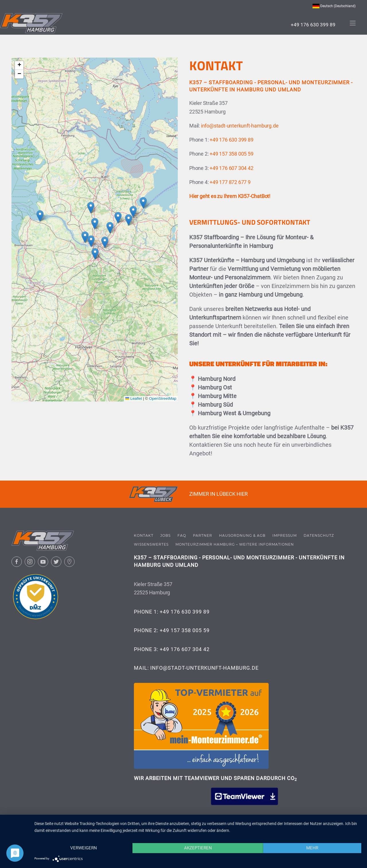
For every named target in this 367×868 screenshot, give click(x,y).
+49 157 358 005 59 (231, 154)
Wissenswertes (151, 543)
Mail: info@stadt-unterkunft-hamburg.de (196, 666)
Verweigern (84, 848)
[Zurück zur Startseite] (31, 23)
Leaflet (134, 398)
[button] (353, 23)
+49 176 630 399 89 (313, 25)
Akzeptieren (198, 848)
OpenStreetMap (163, 398)
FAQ (182, 534)
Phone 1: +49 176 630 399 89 (172, 610)
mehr (312, 848)
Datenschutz (319, 534)
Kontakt (144, 534)
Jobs (165, 534)
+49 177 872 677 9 (230, 182)
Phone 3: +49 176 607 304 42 (172, 647)
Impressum (285, 534)
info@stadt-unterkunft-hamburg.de (240, 126)
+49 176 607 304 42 (231, 168)
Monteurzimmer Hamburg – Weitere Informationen (235, 543)
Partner (203, 534)
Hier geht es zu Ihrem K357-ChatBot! (230, 196)
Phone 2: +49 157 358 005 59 (172, 629)
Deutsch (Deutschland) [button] (334, 6)
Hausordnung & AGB (242, 534)
